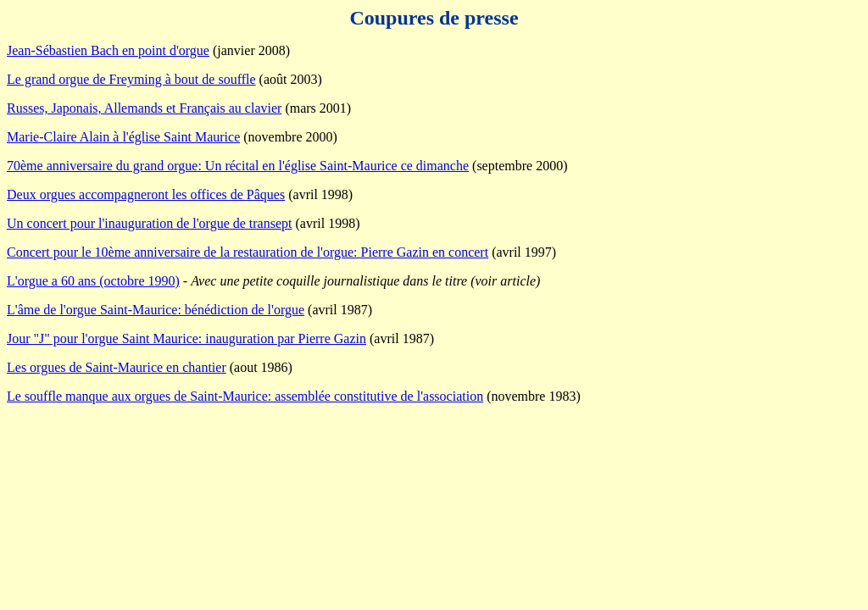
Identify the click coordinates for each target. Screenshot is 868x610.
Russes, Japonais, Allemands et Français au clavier (144, 108)
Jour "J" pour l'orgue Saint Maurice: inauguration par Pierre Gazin (186, 338)
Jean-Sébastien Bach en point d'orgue (108, 50)
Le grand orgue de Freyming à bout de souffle (131, 79)
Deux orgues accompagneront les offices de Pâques (146, 194)
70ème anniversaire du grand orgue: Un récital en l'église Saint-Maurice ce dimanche (238, 166)
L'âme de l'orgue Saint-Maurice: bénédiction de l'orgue (156, 310)
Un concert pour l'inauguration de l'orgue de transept (149, 223)
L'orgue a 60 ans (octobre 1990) (93, 281)
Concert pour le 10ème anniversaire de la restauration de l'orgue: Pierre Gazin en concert (248, 252)
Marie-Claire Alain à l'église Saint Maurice (123, 137)
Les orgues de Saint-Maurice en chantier (117, 367)
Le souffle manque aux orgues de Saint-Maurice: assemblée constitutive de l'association (245, 396)
